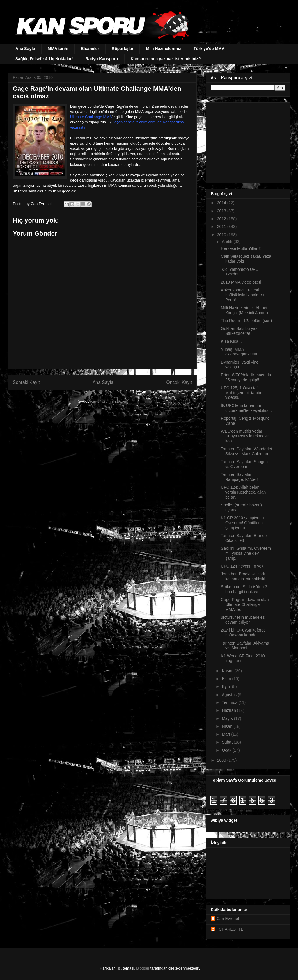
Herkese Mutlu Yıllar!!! (241, 248)
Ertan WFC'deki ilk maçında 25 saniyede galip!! (246, 377)
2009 (222, 760)
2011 (222, 227)
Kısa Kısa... (231, 341)
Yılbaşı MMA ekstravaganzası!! (239, 352)
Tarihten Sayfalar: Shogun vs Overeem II (244, 464)
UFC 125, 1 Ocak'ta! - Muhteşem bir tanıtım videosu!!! (242, 393)
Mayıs (228, 718)
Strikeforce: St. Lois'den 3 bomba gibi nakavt (244, 589)
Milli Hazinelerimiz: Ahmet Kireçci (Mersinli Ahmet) (244, 310)
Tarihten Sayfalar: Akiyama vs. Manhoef (245, 646)
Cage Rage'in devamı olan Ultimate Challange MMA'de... (245, 604)
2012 (222, 219)
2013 (222, 211)
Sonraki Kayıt (26, 382)
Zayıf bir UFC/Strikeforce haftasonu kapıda (243, 633)
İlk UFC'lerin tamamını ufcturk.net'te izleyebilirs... (246, 408)
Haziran (229, 710)
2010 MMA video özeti (241, 282)
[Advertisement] (247, 141)
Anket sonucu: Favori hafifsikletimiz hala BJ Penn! (243, 295)
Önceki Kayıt (179, 382)
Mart (226, 734)
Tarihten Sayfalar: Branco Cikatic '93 (244, 538)
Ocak (227, 750)
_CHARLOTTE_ (231, 929)
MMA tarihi (58, 49)
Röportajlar (123, 49)
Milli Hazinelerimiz (163, 49)
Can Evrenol (228, 919)
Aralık (228, 241)
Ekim (227, 679)
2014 (222, 203)
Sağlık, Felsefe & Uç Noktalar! (44, 59)
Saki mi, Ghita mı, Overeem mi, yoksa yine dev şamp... (246, 553)
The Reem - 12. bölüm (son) (246, 321)
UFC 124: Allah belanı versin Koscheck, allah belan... (243, 492)
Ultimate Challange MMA (91, 117)
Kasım (228, 671)
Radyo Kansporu (102, 59)
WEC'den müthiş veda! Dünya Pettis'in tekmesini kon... (246, 436)
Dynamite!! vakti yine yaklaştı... (240, 365)
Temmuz (230, 702)
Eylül (227, 686)
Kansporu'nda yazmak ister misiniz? (166, 59)
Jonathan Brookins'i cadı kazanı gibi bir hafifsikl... (245, 576)
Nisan (228, 726)
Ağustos (230, 695)
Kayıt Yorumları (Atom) (109, 401)
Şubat (228, 742)
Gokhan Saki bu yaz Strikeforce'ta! (239, 331)
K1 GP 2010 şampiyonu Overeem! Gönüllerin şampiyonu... (242, 523)
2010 (222, 235)
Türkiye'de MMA (209, 49)
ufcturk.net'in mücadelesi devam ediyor (243, 620)
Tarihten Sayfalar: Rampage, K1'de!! (239, 477)
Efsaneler (90, 49)
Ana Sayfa (25, 49)
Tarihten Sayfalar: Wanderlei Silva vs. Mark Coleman (246, 451)
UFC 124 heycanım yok (242, 566)
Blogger (143, 968)
